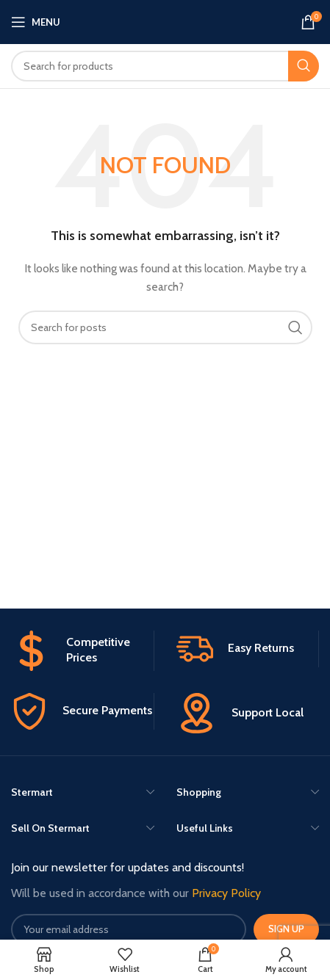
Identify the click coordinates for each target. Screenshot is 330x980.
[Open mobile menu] (36, 22)
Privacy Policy (226, 893)
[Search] (165, 66)
